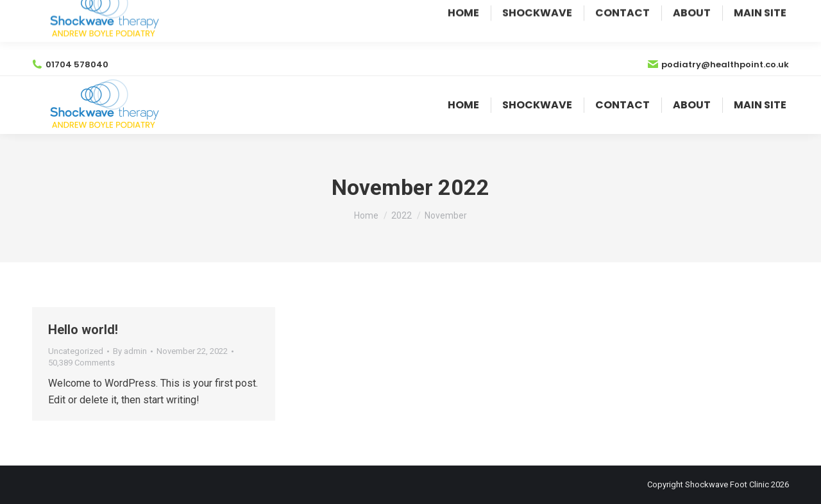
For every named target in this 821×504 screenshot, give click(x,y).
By (130, 351)
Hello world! (83, 330)
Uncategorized (76, 351)
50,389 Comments (81, 363)
